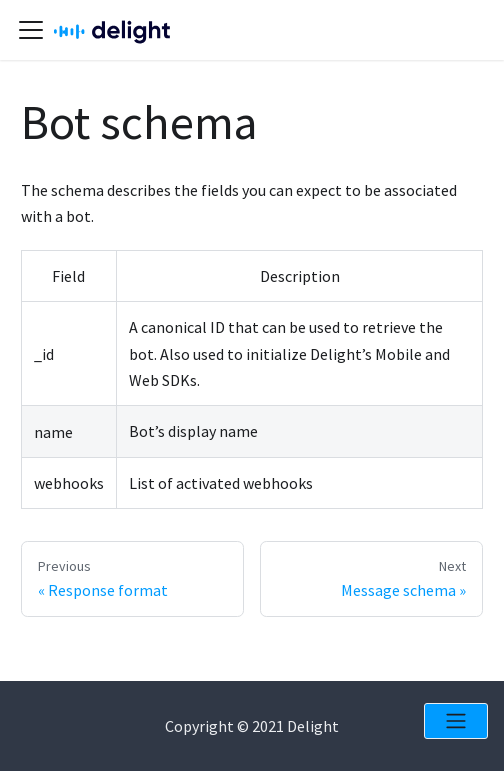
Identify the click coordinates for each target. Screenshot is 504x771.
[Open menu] (456, 721)
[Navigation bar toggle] (31, 30)
